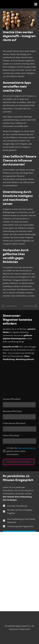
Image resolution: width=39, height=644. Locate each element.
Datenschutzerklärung (27, 448)
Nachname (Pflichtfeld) (12, 411)
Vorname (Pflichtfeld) (12, 399)
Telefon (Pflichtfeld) (11, 436)
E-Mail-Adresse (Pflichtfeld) (14, 423)
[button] (35, 4)
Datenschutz (25, 629)
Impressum (14, 629)
